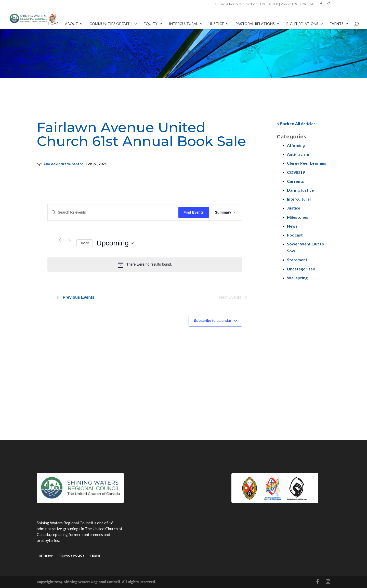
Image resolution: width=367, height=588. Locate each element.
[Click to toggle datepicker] (115, 243)
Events (337, 24)
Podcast (295, 235)
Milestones (298, 217)
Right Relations (302, 24)
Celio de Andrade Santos (62, 164)
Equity (151, 24)
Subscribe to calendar (213, 321)
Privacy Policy (71, 556)
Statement (297, 260)
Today (85, 243)
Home (53, 24)
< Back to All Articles (296, 123)
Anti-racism (298, 154)
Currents (296, 181)
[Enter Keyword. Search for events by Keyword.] (113, 212)
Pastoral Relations (255, 24)
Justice (217, 24)
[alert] (145, 265)
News (292, 226)
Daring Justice (300, 190)
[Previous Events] (60, 240)
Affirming (296, 145)
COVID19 (296, 172)
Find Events (194, 212)
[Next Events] (70, 240)
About (71, 24)
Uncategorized (301, 269)
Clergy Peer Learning (307, 163)
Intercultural (183, 24)
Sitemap (46, 556)
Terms (95, 556)
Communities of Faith (111, 24)
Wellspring (297, 278)
